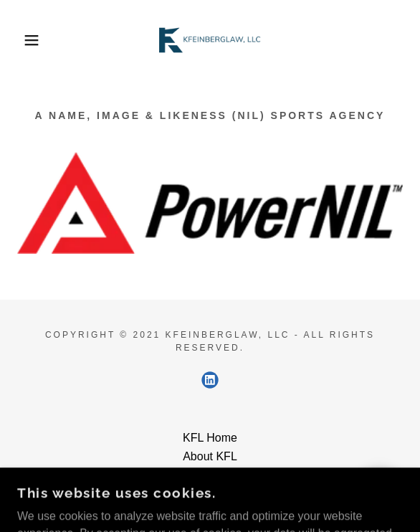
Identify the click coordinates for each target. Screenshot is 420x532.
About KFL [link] (210, 456)
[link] (210, 40)
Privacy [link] (210, 494)
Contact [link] (210, 475)
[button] (29, 40)
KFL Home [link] (210, 438)
